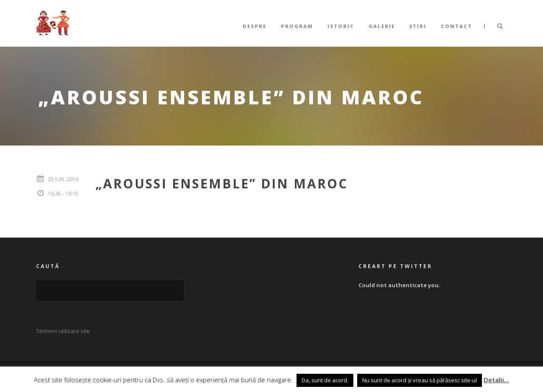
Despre (255, 26)
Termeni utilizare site (63, 331)
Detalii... (496, 380)
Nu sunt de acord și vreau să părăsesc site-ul (420, 380)
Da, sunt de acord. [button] (325, 380)
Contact (456, 26)
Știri (418, 26)
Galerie (382, 26)
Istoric (341, 26)
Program (297, 26)
